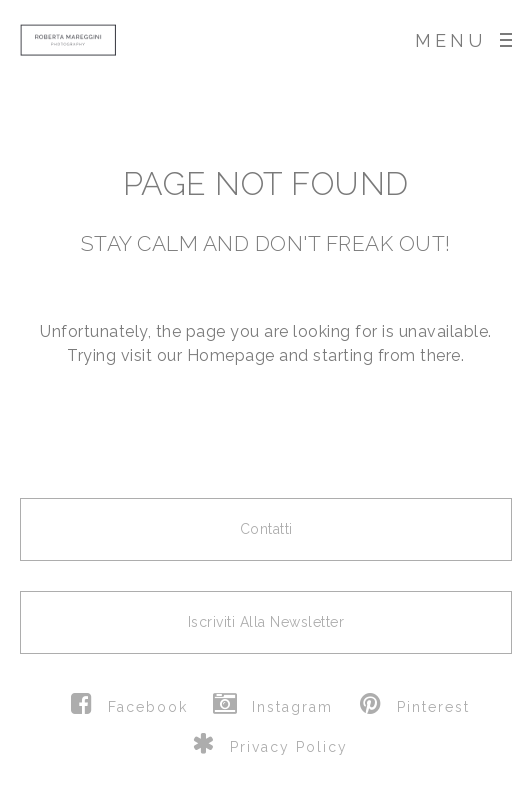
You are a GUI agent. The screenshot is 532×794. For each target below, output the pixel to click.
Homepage (231, 355)
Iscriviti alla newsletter (266, 622)
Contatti (266, 529)
